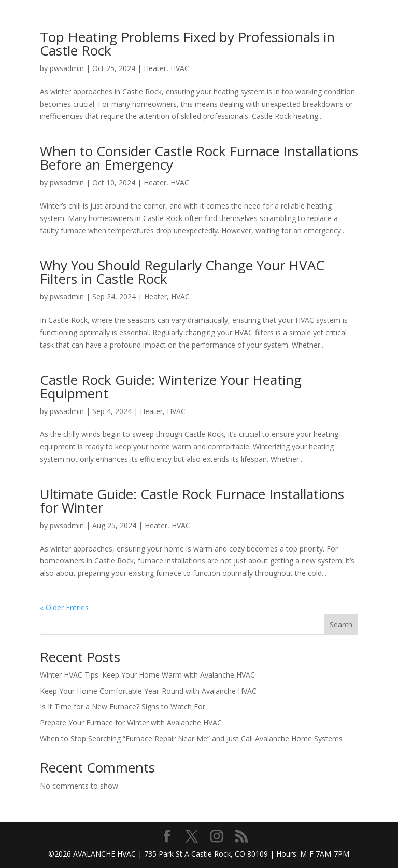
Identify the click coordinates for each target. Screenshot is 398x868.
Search (341, 624)
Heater (155, 68)
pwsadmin (67, 68)
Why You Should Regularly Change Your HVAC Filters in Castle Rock (182, 272)
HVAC (180, 68)
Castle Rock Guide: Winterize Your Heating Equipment (171, 387)
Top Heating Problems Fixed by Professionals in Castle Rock (187, 44)
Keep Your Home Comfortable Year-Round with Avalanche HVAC (148, 691)
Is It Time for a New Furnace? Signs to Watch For (123, 706)
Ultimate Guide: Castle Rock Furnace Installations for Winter (192, 501)
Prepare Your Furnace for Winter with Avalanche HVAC (131, 722)
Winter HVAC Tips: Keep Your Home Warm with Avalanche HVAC (147, 675)
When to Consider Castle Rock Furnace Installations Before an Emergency (199, 158)
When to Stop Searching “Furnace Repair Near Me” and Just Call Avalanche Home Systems (191, 739)
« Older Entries (64, 607)
